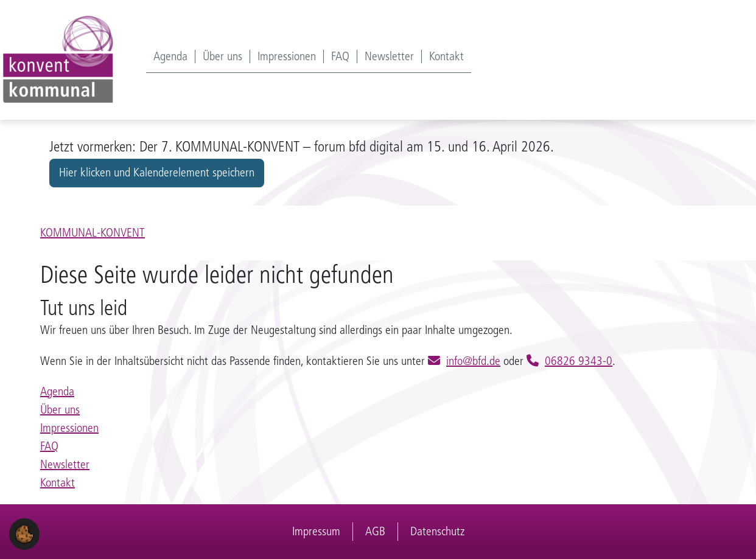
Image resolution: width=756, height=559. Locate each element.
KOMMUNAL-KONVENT (93, 233)
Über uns (222, 57)
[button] (24, 533)
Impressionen (287, 57)
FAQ (340, 57)
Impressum (316, 531)
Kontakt (446, 57)
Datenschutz (437, 531)
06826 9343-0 (579, 361)
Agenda (170, 57)
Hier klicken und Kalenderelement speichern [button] (157, 172)
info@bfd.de (473, 361)
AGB (375, 531)
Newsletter (389, 57)
